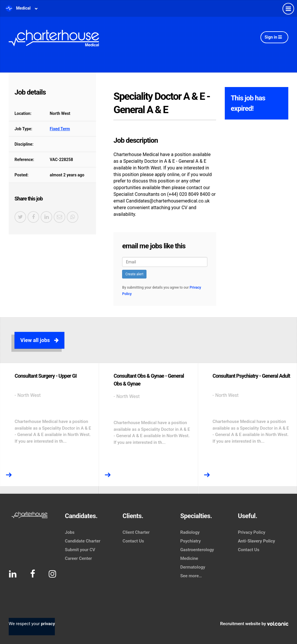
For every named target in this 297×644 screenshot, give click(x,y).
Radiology (190, 532)
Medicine (189, 558)
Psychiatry (190, 541)
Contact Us (133, 541)
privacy (48, 624)
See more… (191, 576)
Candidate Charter (83, 541)
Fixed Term (60, 129)
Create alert (134, 274)
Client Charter (136, 532)
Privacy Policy (251, 532)
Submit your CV (80, 550)
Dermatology (193, 567)
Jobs (70, 532)
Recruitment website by (254, 624)
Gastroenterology (197, 550)
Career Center (78, 558)
